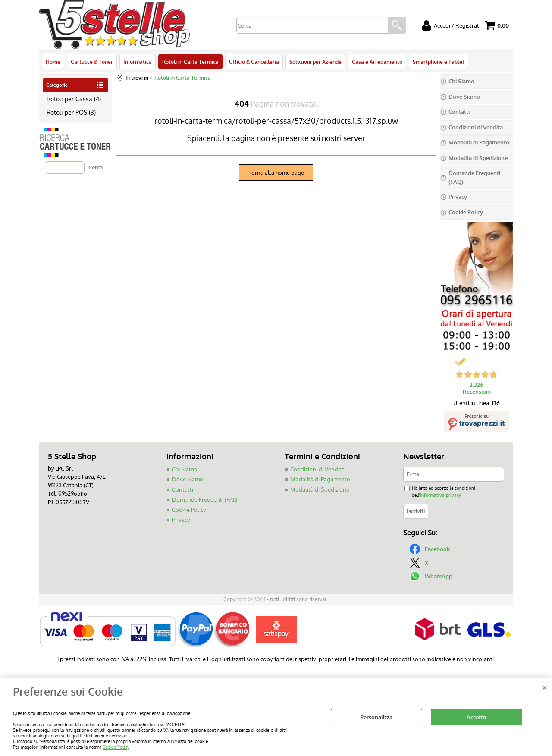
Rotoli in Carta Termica (190, 62)
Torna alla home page (276, 173)
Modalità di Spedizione (320, 489)
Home (53, 62)
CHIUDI (544, 687)
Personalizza (376, 717)
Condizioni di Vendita (317, 469)
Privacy (181, 520)
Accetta (476, 717)
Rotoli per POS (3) (71, 112)
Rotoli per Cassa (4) (74, 99)
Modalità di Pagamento (320, 479)
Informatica (138, 62)
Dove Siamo (188, 479)
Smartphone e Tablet (439, 62)
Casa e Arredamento (377, 62)
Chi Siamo (185, 469)
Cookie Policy (116, 747)
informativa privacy (441, 495)
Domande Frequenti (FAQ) (205, 499)
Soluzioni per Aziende (315, 62)
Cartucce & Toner (92, 62)
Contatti (183, 489)
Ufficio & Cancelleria (254, 62)
